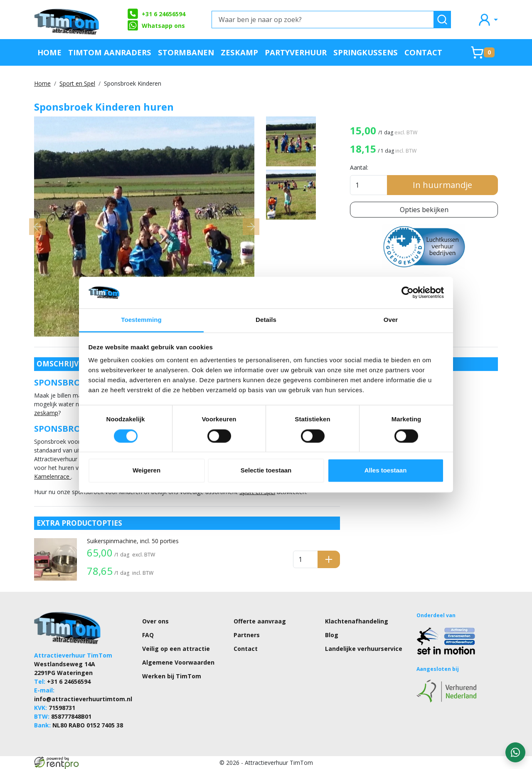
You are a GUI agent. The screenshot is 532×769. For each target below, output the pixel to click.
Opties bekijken (424, 210)
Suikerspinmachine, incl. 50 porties (133, 541)
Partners (247, 635)
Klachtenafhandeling (357, 621)
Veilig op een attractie (176, 649)
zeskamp (46, 413)
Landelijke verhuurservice (364, 649)
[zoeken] (442, 20)
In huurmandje (442, 185)
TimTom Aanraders (110, 52)
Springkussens (366, 52)
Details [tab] (266, 320)
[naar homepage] (67, 20)
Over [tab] (391, 320)
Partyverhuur (296, 52)
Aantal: (359, 167)
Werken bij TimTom (172, 676)
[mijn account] (488, 19)
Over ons (155, 621)
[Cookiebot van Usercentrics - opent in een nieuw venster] (408, 292)
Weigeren (147, 471)
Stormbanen (186, 52)
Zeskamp (239, 52)
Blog (332, 635)
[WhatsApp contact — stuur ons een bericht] (515, 752)
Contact (423, 52)
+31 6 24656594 (156, 14)
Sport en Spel (77, 83)
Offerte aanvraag (260, 621)
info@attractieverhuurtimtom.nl (83, 699)
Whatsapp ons (156, 25)
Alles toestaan (386, 471)
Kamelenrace (53, 476)
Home (49, 52)
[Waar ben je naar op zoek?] (323, 20)
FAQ (148, 635)
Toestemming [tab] (141, 320)
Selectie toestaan (266, 471)
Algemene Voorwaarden (178, 662)
